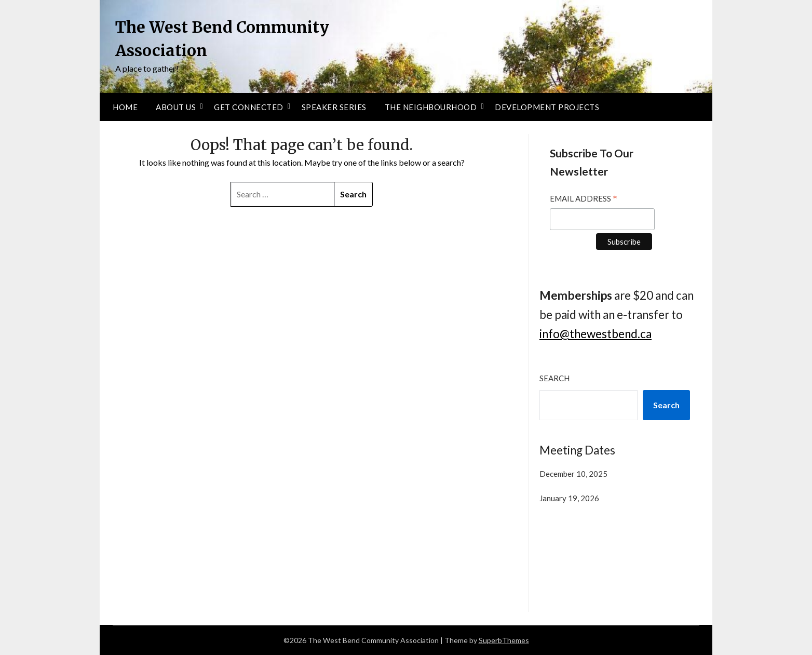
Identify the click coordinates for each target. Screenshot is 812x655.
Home (125, 107)
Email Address (584, 200)
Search (554, 378)
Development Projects (547, 107)
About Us (176, 107)
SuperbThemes (504, 640)
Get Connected (249, 107)
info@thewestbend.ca (596, 334)
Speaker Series (334, 107)
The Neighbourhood (431, 107)
